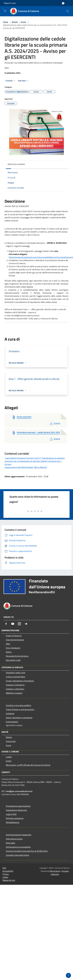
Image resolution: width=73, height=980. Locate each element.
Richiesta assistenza (15, 818)
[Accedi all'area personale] (63, 3)
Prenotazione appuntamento (18, 806)
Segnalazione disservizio (16, 810)
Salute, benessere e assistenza (19, 718)
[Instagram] (19, 624)
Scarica (55, 423)
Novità (15, 22)
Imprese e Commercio (15, 685)
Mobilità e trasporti (14, 693)
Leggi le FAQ (11, 814)
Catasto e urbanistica (15, 689)
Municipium (55, 871)
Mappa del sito (9, 880)
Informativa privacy (14, 839)
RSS (4, 868)
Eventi (9, 761)
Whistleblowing (13, 822)
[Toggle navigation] (5, 11)
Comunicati (11, 741)
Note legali (10, 843)
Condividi (11, 81)
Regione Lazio (10, 3)
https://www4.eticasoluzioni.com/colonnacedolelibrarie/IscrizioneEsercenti (41, 257)
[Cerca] (68, 11)
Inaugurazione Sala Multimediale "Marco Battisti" (26, 467)
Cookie (5, 877)
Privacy (6, 874)
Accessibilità (8, 871)
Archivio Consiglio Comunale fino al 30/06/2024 (27, 851)
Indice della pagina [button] (16, 164)
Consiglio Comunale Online (17, 855)
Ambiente (10, 713)
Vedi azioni (24, 81)
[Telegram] (26, 624)
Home (6, 22)
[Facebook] (6, 624)
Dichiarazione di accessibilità (18, 847)
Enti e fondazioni (13, 648)
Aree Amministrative (15, 640)
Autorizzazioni (12, 722)
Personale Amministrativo (17, 656)
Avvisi (23, 22)
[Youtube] (13, 624)
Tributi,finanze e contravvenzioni (20, 709)
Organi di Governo (14, 636)
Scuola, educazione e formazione (20, 681)
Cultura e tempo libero (16, 677)
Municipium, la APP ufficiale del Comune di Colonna (28, 765)
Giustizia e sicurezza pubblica (18, 705)
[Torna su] (68, 975)
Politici (9, 652)
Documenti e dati (13, 660)
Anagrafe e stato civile (16, 673)
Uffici (8, 644)
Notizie (9, 737)
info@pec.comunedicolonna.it (19, 791)
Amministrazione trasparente (19, 835)
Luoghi (9, 757)
